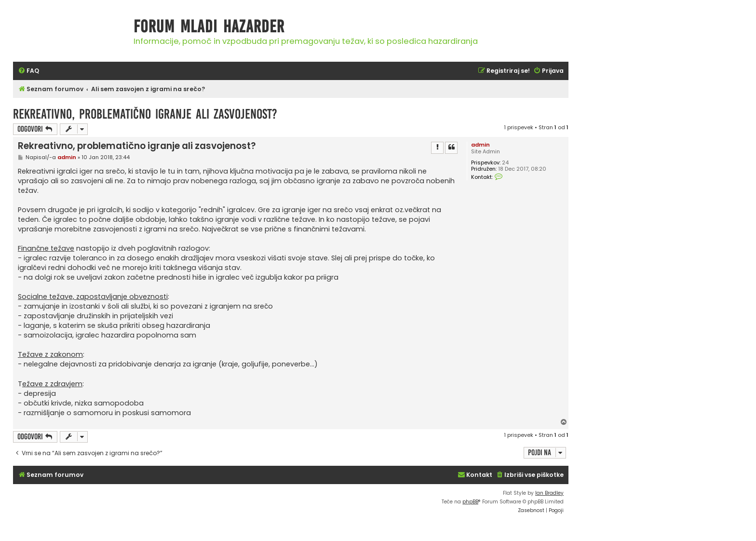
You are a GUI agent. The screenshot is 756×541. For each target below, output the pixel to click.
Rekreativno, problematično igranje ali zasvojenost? (145, 114)
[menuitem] (28, 71)
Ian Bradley (549, 493)
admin (480, 145)
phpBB (470, 502)
